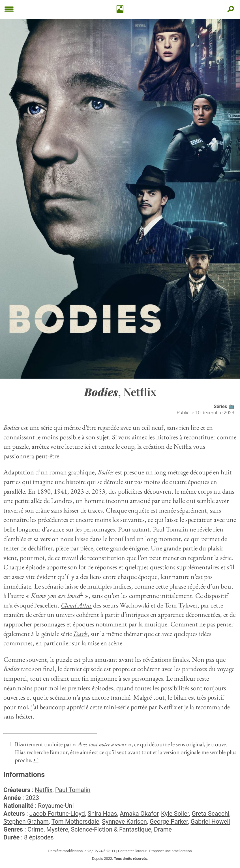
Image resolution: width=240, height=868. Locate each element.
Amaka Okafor (139, 814)
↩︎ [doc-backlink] (36, 760)
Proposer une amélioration (170, 851)
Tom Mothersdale (75, 822)
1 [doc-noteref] (82, 593)
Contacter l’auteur (132, 851)
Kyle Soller (175, 814)
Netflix (44, 790)
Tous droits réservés (131, 859)
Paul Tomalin (73, 790)
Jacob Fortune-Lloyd (57, 814)
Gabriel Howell (210, 822)
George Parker (169, 822)
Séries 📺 (224, 406)
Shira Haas (102, 814)
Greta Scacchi (210, 814)
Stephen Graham (26, 822)
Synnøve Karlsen (124, 822)
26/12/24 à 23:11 (101, 851)
